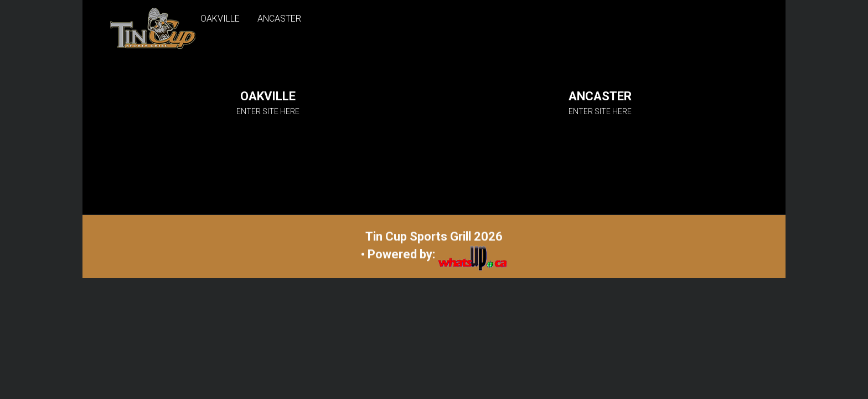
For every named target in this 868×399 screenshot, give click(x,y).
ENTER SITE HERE (268, 111)
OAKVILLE (220, 19)
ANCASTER (279, 19)
